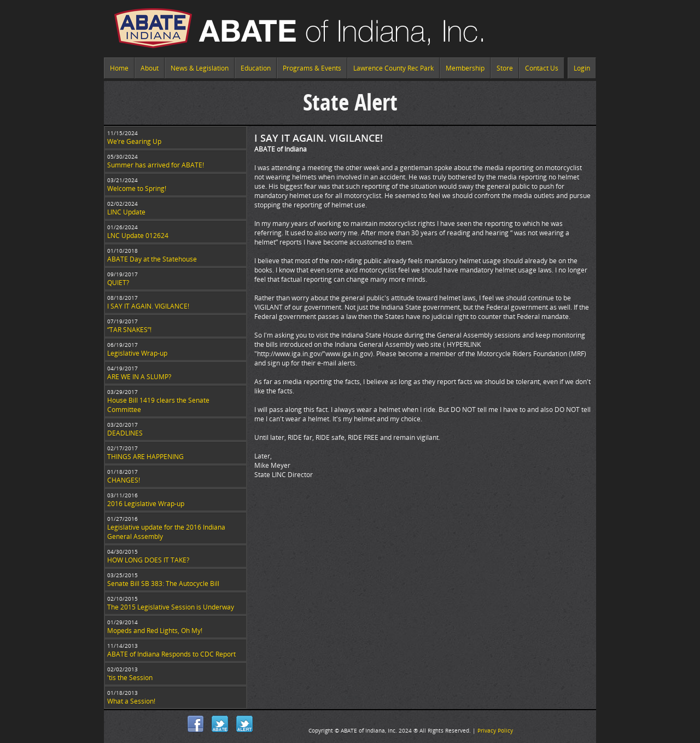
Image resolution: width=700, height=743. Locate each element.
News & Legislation (200, 68)
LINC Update (126, 212)
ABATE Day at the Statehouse (152, 259)
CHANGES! (124, 480)
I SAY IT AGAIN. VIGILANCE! (148, 306)
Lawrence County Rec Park (393, 68)
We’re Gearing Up (134, 141)
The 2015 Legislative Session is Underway (171, 607)
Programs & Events (312, 68)
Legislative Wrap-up (137, 353)
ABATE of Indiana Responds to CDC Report (171, 654)
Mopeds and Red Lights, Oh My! (155, 631)
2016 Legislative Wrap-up (146, 504)
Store (505, 68)
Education (256, 68)
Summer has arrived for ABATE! (156, 165)
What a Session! (131, 701)
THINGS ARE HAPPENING (145, 457)
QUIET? (118, 283)
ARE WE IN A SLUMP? (139, 377)
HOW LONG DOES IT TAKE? (148, 560)
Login (582, 68)
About (150, 68)
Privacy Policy (495, 730)
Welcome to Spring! (137, 188)
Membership (465, 68)
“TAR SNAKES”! (129, 330)
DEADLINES (125, 433)
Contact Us (542, 68)
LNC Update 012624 (138, 236)
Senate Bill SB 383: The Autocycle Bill (163, 584)
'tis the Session (130, 678)
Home (119, 68)
